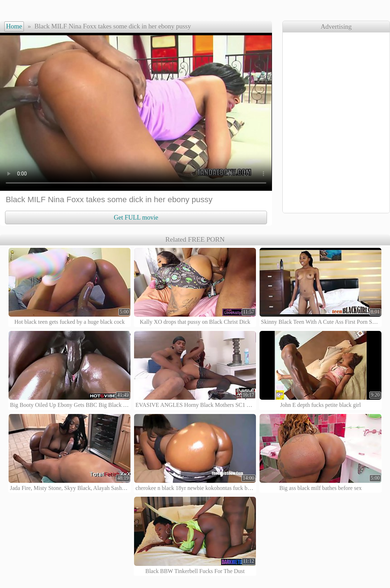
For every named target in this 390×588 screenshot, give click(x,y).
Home (14, 26)
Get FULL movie (136, 218)
